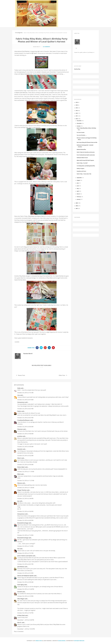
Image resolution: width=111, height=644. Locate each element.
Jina (44, 278)
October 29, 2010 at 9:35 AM (25, 465)
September (79, 178)
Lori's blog (24, 247)
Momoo (20, 483)
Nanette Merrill (28, 354)
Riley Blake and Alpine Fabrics (37, 216)
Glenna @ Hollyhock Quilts (25, 576)
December (79, 121)
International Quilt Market (22, 51)
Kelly (19, 388)
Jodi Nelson (21, 567)
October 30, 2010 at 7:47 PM (25, 613)
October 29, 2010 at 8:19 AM (25, 400)
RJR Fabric (34, 53)
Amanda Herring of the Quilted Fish (42, 276)
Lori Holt (61, 220)
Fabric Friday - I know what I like (84, 174)
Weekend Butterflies (81, 149)
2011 (77, 116)
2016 (77, 102)
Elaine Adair (21, 467)
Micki (19, 474)
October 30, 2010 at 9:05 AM (25, 582)
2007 (77, 208)
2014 (77, 108)
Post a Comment (19, 631)
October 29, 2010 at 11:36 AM (26, 488)
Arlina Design (62, 641)
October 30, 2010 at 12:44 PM (26, 589)
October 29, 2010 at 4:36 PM (25, 511)
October (79, 126)
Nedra (19, 411)
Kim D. (19, 623)
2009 (77, 203)
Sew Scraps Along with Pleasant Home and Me (87, 142)
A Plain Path (21, 615)
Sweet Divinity (59, 276)
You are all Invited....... (82, 135)
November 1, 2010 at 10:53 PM (26, 629)
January (79, 199)
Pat (18, 549)
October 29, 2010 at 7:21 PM (25, 553)
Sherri (19, 458)
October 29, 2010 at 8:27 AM (25, 409)
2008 (77, 206)
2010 (77, 119)
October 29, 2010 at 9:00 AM (25, 434)
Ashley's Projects (80, 168)
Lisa (19, 395)
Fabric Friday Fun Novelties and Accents (86, 152)
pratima (20, 436)
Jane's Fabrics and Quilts (25, 556)
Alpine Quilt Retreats (26, 74)
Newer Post (21, 375)
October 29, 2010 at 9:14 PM (25, 573)
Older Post (62, 375)
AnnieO (20, 592)
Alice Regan (21, 599)
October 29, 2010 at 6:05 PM (25, 520)
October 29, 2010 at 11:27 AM (26, 481)
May (78, 188)
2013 (77, 111)
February (79, 197)
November (79, 123)
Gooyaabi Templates (79, 641)
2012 (77, 113)
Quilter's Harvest (41, 72)
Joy (18, 501)
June (78, 186)
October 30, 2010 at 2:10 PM (25, 596)
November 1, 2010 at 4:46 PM (26, 620)
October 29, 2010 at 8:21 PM (25, 564)
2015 (77, 105)
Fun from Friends (81, 132)
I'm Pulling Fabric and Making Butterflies (86, 166)
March (78, 194)
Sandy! (43, 94)
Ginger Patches (22, 490)
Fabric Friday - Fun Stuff (82, 163)
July (78, 183)
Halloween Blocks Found (82, 158)
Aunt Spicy (21, 585)
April (78, 191)
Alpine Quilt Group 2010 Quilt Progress (85, 160)
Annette (20, 449)
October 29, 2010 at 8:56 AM (25, 427)
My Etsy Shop (77, 69)
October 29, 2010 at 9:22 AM (25, 456)
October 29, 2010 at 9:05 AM (25, 447)
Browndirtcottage (23, 523)
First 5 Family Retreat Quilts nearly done (86, 155)
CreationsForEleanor (24, 420)
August (78, 180)
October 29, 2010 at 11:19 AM (26, 472)
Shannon (20, 429)
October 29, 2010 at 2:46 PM (25, 499)
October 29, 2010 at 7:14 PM (25, 535)
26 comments (47, 47)
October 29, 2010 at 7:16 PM (25, 546)
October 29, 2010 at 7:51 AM (25, 393)
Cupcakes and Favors (81, 171)
